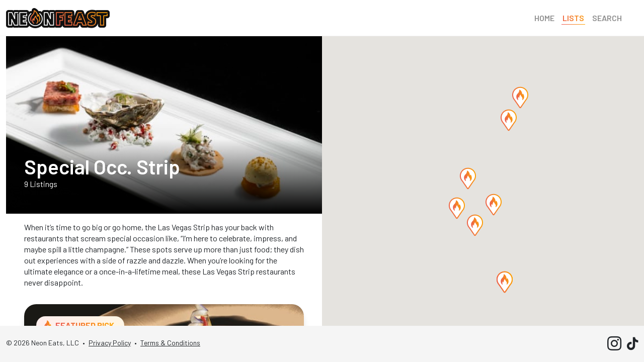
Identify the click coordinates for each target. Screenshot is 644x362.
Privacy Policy (110, 343)
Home (544, 18)
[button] (509, 120)
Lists (573, 18)
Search (607, 18)
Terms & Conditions (170, 343)
